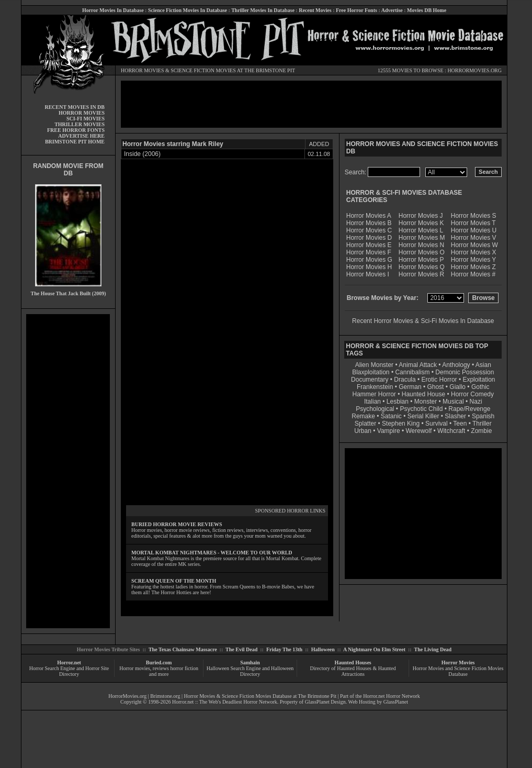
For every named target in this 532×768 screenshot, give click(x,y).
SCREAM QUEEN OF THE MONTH (174, 581)
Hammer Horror (374, 394)
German (410, 387)
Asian (483, 365)
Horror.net (69, 663)
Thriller (482, 424)
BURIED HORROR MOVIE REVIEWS (177, 524)
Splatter (365, 424)
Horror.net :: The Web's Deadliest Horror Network (225, 702)
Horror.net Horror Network (392, 696)
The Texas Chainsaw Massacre (183, 649)
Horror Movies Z (473, 267)
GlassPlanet (396, 702)
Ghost (435, 387)
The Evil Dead (241, 649)
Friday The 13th (284, 649)
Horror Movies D (369, 238)
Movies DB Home (427, 10)
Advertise (392, 10)
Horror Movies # (473, 274)
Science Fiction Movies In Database (188, 10)
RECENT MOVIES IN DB (75, 107)
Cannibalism (412, 372)
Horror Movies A (369, 216)
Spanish (483, 416)
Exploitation (479, 380)
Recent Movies (315, 10)
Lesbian (398, 402)
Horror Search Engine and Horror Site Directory (69, 671)
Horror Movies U (474, 230)
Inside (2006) (142, 154)
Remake (363, 416)
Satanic (391, 416)
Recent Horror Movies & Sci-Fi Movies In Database (423, 321)
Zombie (481, 431)
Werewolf (418, 431)
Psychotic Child (421, 409)
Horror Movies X (474, 252)
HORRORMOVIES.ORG (474, 70)
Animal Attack (418, 365)
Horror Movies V (474, 238)
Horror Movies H (369, 267)
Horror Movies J (421, 216)
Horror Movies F (369, 252)
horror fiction (184, 668)
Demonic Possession (465, 372)
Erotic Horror (439, 380)
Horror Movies (458, 663)
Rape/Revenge (469, 409)
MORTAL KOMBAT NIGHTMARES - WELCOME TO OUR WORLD (212, 553)
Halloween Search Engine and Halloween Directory (250, 671)
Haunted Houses (353, 663)
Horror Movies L (421, 230)
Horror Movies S (474, 216)
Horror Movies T (473, 223)
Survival (437, 424)
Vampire (389, 431)
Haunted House (423, 394)
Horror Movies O (422, 252)
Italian (372, 402)
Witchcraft (451, 431)
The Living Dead (433, 649)
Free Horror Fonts (356, 10)
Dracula (405, 380)
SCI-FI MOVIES (86, 119)
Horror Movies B (369, 223)
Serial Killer (423, 416)
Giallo (457, 387)
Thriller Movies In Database (263, 10)
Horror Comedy (472, 394)
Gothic (480, 387)
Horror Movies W (474, 245)
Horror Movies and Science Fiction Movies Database (458, 671)
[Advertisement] (68, 471)
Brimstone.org (165, 696)
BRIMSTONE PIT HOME (75, 142)
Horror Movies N (421, 245)
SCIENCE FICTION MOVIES (203, 70)
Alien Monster (374, 365)
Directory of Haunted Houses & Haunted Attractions (353, 671)
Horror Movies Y (473, 260)
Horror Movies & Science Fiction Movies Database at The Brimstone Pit (260, 696)
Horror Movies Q (422, 267)
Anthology (456, 365)
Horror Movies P (421, 260)
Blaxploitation (371, 372)
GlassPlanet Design (325, 702)
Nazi (476, 402)
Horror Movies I (368, 274)
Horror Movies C (369, 230)
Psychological (375, 409)
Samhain (250, 663)
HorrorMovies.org (127, 696)
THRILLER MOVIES (80, 124)
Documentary (370, 380)
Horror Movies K (421, 223)
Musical (453, 402)
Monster (426, 402)
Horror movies (135, 668)
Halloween (323, 649)
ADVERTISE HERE (81, 136)
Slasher (455, 416)
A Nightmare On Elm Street (374, 649)
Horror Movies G (369, 260)
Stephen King (401, 424)
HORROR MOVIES (143, 70)
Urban (363, 431)
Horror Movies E (369, 245)
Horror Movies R (421, 274)
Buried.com (159, 663)
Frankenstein (375, 387)
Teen (460, 424)
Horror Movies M (422, 238)
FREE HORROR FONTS (76, 130)
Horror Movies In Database (113, 10)
